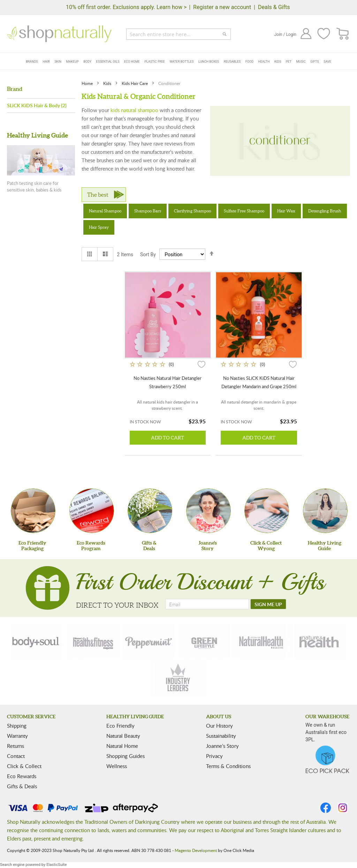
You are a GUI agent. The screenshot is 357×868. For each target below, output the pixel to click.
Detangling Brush (325, 211)
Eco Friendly (120, 726)
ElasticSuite (56, 865)
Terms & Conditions (228, 766)
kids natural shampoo (134, 110)
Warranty (17, 736)
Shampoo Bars (148, 211)
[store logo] (59, 34)
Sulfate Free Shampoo (244, 211)
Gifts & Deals (22, 786)
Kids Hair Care (135, 83)
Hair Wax (286, 211)
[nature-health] (318, 641)
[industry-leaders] (178, 678)
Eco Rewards (22, 776)
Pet (289, 62)
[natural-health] (261, 641)
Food (249, 62)
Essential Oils (108, 62)
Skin (58, 62)
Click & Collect (24, 766)
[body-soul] (36, 641)
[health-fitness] (93, 641)
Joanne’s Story (222, 746)
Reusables (232, 62)
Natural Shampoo (105, 211)
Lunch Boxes (209, 62)
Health (264, 62)
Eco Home (132, 62)
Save (327, 62)
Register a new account (222, 7)
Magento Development (196, 850)
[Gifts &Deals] (150, 511)
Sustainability (221, 736)
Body (87, 62)
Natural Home (122, 746)
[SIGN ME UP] (268, 604)
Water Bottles (181, 62)
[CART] (343, 34)
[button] (202, 364)
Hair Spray (99, 227)
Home (88, 83)
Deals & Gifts (274, 7)
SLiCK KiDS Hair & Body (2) (37, 105)
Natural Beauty (123, 736)
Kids (278, 62)
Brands (32, 62)
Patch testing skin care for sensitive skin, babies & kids (34, 187)
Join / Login (285, 34)
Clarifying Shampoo (192, 211)
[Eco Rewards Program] (92, 511)
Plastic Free (154, 62)
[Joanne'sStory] (208, 511)
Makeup (73, 62)
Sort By (148, 255)
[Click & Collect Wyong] (267, 511)
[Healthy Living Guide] (325, 511)
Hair (46, 62)
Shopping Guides (126, 756)
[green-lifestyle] (205, 641)
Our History (219, 726)
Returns (16, 746)
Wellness (117, 766)
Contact (16, 756)
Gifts (314, 62)
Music (301, 62)
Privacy (214, 756)
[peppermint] (149, 641)
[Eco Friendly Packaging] (33, 511)
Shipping (17, 726)
